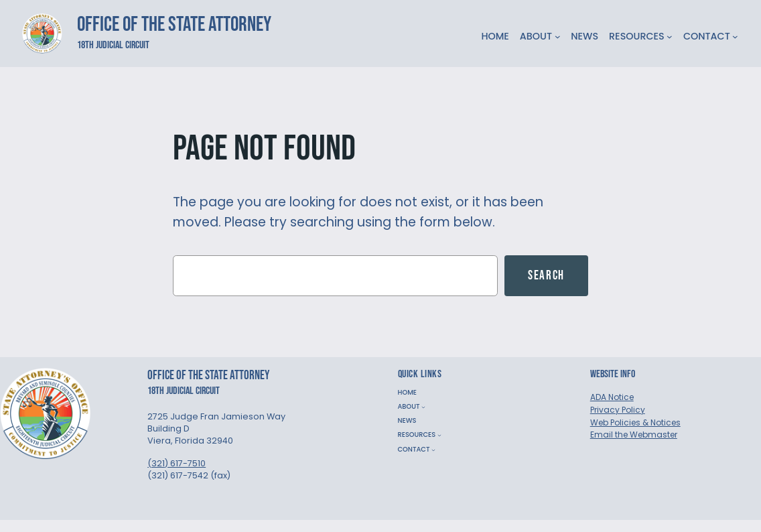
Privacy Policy (618, 410)
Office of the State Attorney (174, 24)
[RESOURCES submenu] (670, 37)
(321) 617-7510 (177, 463)
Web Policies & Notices (635, 422)
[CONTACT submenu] (735, 37)
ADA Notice (612, 397)
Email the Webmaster (634, 435)
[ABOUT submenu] (558, 37)
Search (546, 276)
